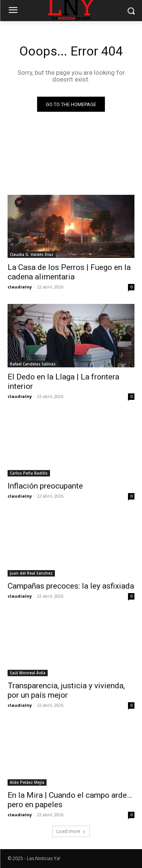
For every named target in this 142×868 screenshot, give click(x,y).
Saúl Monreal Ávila (28, 673)
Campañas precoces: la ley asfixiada (71, 586)
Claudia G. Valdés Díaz (32, 254)
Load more (71, 831)
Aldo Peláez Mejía (27, 782)
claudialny (20, 287)
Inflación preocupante (45, 486)
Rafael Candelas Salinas (33, 364)
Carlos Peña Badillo (29, 473)
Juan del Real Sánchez (31, 573)
